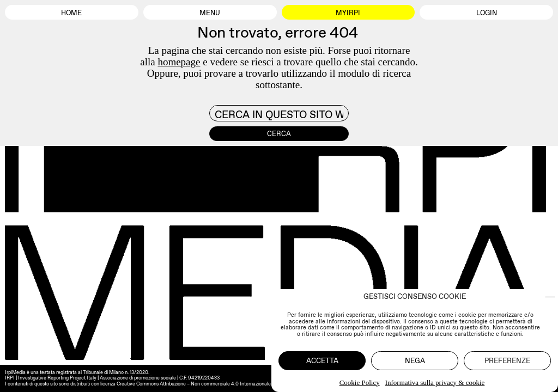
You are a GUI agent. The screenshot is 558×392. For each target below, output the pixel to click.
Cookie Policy (360, 382)
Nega (415, 361)
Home (71, 13)
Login (487, 13)
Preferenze (507, 361)
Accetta (322, 361)
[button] (550, 297)
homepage (179, 62)
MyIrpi (348, 13)
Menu (210, 13)
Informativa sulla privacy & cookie (435, 382)
